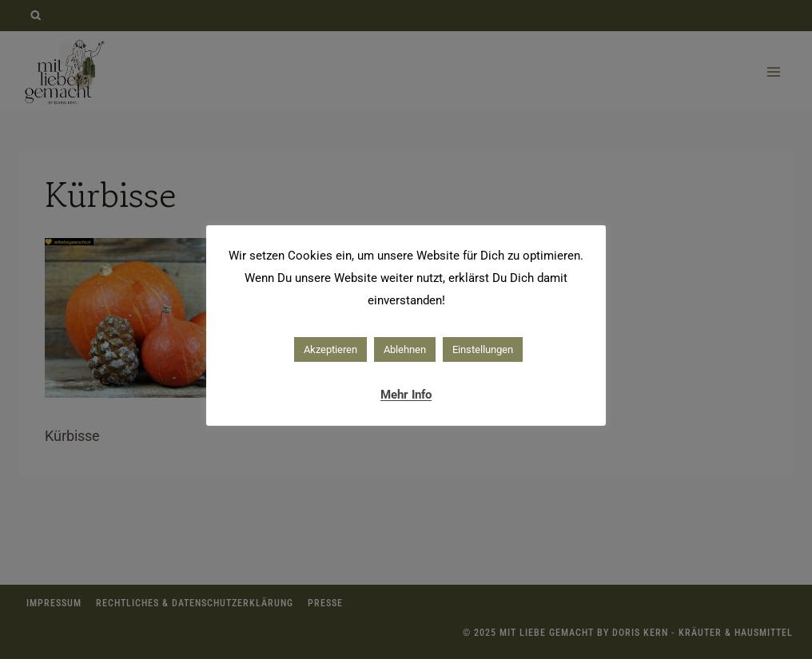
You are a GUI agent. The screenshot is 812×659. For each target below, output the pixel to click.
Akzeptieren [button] (330, 349)
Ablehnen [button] (405, 349)
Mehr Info (406, 395)
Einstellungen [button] (483, 349)
